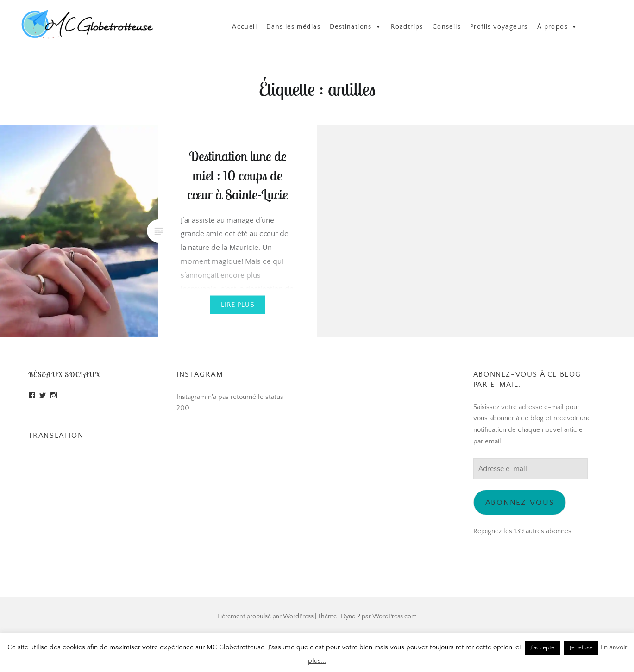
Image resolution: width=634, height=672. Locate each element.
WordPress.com (395, 616)
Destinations (356, 27)
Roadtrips (407, 27)
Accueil (245, 27)
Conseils (447, 27)
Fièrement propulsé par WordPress (265, 616)
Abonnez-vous (520, 502)
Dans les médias (293, 27)
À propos (558, 27)
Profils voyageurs (499, 27)
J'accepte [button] (542, 647)
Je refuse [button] (581, 647)
